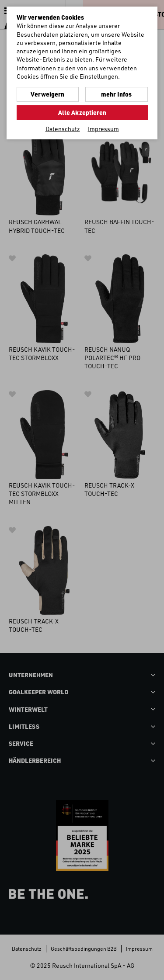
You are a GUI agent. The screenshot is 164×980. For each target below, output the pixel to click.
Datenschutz (63, 129)
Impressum (103, 129)
